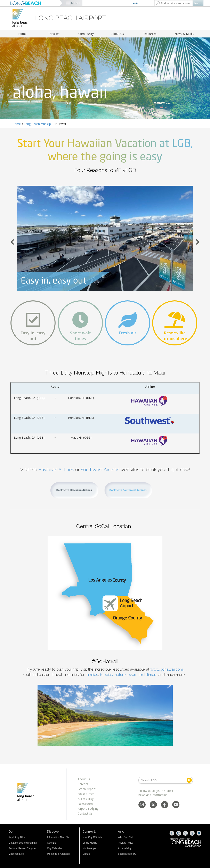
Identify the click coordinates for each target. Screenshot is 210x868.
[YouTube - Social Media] (176, 805)
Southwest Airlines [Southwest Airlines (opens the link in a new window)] (100, 470)
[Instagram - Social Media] (142, 805)
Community (86, 34)
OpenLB (51, 843)
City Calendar (54, 848)
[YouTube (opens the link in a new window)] (199, 833)
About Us (118, 34)
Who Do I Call (126, 837)
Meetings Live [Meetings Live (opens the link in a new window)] (16, 854)
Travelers (54, 34)
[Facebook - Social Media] (165, 805)
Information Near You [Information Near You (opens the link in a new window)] (59, 837)
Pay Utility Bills (17, 837)
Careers (83, 784)
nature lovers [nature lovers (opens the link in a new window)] (126, 675)
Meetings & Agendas (58, 854)
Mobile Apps (89, 848)
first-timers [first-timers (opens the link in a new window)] (148, 675)
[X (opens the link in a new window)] (185, 833)
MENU (75, 3)
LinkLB (86, 854)
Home (22, 34)
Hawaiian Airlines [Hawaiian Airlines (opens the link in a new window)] (56, 470)
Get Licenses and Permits (23, 843)
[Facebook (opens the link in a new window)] (172, 833)
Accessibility (86, 799)
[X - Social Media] (153, 805)
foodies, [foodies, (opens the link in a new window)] (107, 675)
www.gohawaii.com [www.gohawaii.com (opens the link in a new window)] (167, 669)
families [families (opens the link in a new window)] (92, 675)
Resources (150, 34)
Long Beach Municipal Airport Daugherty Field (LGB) (39, 124)
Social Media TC (127, 854)
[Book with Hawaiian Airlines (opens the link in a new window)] (74, 490)
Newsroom (85, 804)
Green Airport (87, 789)
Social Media (90, 843)
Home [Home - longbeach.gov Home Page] (17, 124)
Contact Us (85, 813)
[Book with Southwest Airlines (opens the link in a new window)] (128, 490)
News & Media (184, 34)
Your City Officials (92, 837)
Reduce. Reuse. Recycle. (22, 848)
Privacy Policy (126, 843)
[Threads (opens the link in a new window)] (192, 833)
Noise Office (86, 794)
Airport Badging (88, 809)
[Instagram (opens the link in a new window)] (179, 833)
